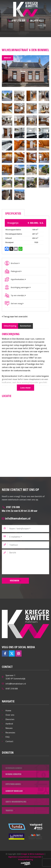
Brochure (15, 263)
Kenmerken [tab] (25, 326)
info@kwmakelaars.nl (16, 518)
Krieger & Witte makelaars (33, 854)
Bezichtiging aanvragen (21, 287)
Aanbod (9, 724)
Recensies (10, 733)
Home (8, 711)
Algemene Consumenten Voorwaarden (25, 857)
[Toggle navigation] (45, 25)
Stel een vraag (17, 303)
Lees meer (25, 388)
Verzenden (14, 581)
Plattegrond (16, 271)
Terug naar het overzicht (15, 317)
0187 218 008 (20, 509)
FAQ (8, 737)
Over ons (10, 715)
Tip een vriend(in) (18, 295)
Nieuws (9, 728)
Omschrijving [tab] (10, 326)
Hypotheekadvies (18, 279)
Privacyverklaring (26, 860)
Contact (9, 741)
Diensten (10, 719)
